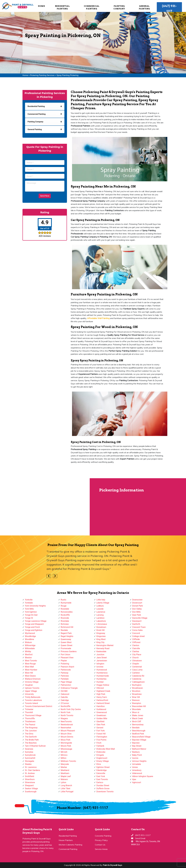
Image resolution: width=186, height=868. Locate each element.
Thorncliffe (30, 718)
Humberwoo (102, 673)
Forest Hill (101, 734)
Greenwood (102, 712)
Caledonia (137, 679)
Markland (65, 770)
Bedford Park (138, 734)
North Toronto (67, 715)
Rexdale (64, 630)
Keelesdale (101, 651)
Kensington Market (105, 645)
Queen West (66, 642)
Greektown (101, 715)
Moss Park (66, 740)
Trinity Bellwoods (33, 697)
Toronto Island (31, 703)
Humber (100, 682)
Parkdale (65, 679)
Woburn (28, 642)
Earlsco (100, 782)
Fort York (101, 731)
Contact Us (100, 845)
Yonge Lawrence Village (36, 621)
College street (138, 636)
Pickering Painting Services (42, 75)
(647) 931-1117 (169, 9)
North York (66, 712)
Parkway (65, 673)
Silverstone (30, 782)
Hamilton (101, 706)
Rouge (64, 606)
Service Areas (101, 849)
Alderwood (137, 773)
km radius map (45, 507)
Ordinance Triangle (69, 688)
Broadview (137, 694)
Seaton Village (31, 789)
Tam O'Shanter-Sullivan (35, 746)
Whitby (28, 651)
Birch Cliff (137, 722)
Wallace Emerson (33, 679)
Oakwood (65, 694)
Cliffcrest (136, 642)
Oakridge (65, 700)
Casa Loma (137, 670)
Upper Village (31, 691)
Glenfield (100, 722)
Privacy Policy (101, 840)
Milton (64, 758)
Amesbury (137, 770)
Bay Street (137, 746)
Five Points (101, 740)
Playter (64, 661)
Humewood (102, 670)
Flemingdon (102, 737)
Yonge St (29, 618)
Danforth (136, 624)
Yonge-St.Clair (31, 615)
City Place (137, 655)
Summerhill (30, 758)
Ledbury (100, 606)
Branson (136, 700)
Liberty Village (103, 603)
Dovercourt (137, 603)
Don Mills (136, 612)
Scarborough (31, 792)
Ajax (134, 779)
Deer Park (137, 615)
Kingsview (101, 636)
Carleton (136, 673)
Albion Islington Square (143, 776)
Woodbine (29, 639)
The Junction (31, 731)
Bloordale (137, 709)
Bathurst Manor (139, 749)
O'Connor (65, 703)
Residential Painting (62, 7)
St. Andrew (30, 773)
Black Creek (138, 718)
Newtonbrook (67, 725)
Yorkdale (29, 603)
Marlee (64, 767)
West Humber (31, 670)
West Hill (29, 673)
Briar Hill (136, 697)
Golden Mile (102, 718)
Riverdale (65, 621)
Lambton (100, 618)
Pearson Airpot (67, 667)
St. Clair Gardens (32, 770)
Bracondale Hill (139, 706)
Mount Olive (66, 734)
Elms (99, 764)
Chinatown (137, 661)
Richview (65, 624)
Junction (100, 655)
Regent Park (66, 633)
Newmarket (66, 728)
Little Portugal (67, 792)
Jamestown (102, 661)
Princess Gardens (69, 651)
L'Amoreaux (102, 624)
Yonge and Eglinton (34, 630)
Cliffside (136, 639)
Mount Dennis (67, 737)
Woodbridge (30, 636)
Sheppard (29, 785)
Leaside (100, 609)
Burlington (137, 685)
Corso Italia (137, 630)
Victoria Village (32, 682)
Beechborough (139, 731)
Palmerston (66, 685)
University (29, 694)
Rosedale (65, 609)
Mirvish (64, 752)
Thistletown (30, 722)
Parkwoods (66, 670)
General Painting (144, 7)
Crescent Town (139, 627)
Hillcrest (100, 688)
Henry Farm (102, 697)
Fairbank (100, 746)
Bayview (136, 743)
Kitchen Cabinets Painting (70, 845)
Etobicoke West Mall (106, 749)
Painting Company (119, 7)
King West (101, 639)
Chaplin (136, 664)
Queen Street (67, 645)
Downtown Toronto (105, 792)
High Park (101, 694)
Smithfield (29, 776)
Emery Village (103, 761)
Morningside (66, 743)
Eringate (100, 755)
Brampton (137, 703)
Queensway (66, 639)
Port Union (65, 655)
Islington (100, 664)
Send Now (45, 196)
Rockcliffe (65, 615)
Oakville (64, 697)
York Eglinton (31, 612)
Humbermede (103, 676)
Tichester (29, 709)
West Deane (30, 676)
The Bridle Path (32, 740)
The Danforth (31, 737)
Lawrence (101, 612)
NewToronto (66, 722)
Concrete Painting (103, 836)
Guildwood (101, 709)
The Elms (29, 734)
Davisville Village (140, 618)
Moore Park (66, 746)
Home (41, 6)
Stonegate (29, 761)
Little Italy (101, 600)
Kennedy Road (103, 648)
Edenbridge (102, 770)
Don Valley (137, 609)
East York (101, 776)
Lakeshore (101, 621)
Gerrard (100, 728)
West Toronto (31, 661)
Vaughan (29, 685)
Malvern (64, 779)
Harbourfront (102, 700)
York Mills (29, 609)
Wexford (29, 655)
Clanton (136, 645)
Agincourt (137, 782)
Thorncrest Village (33, 715)
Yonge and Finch (32, 627)
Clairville (136, 648)
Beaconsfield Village (141, 737)
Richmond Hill (67, 627)
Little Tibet (65, 789)
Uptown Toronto (32, 688)
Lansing (100, 615)
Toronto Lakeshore (33, 700)
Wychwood (30, 633)
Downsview (137, 600)
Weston (28, 658)
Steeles (28, 764)
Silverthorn (30, 779)
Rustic (64, 600)
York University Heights (35, 606)
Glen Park (101, 725)
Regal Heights (67, 636)
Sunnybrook (30, 755)
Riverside (65, 618)
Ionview (100, 667)
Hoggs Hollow (103, 685)
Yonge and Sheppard (34, 624)
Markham (65, 773)
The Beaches (31, 743)
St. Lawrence (31, 767)
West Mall (29, 667)
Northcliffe (66, 706)
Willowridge (30, 645)
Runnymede (66, 603)
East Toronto (102, 779)
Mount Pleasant (68, 731)
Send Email (140, 838)
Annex (135, 767)
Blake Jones (138, 715)
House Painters (66, 840)
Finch (99, 743)
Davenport (137, 621)
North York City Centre (71, 709)
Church (135, 658)
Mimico (64, 755)
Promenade (66, 648)
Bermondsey (138, 725)
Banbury (136, 752)
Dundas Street (103, 785)
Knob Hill (100, 630)
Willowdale (30, 648)
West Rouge (30, 664)
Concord (136, 633)
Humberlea (101, 679)
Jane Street (102, 658)
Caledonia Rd (138, 676)
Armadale (137, 764)
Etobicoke (101, 752)
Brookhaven (138, 688)
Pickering (65, 664)
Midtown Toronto (68, 761)
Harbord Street (103, 703)
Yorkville (29, 600)
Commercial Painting (92, 7)
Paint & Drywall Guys (112, 865)
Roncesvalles (67, 612)
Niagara (64, 718)
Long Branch (66, 785)
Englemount (102, 758)
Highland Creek (103, 691)
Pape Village (66, 682)
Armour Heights (139, 761)
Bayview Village (139, 740)
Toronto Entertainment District (39, 706)
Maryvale (65, 764)
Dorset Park (138, 606)
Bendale (136, 728)
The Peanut (30, 725)
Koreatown (101, 627)
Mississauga (66, 749)
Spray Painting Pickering (67, 75)
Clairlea (136, 651)
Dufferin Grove (103, 789)
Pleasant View (67, 658)
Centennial (137, 667)
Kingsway (101, 633)
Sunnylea (29, 752)
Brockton (136, 691)
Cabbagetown (138, 682)
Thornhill (29, 712)
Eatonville (101, 773)
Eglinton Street (103, 767)
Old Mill (64, 691)
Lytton (63, 782)
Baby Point (137, 755)
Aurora (135, 758)
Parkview (65, 676)
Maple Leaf (66, 776)
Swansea (29, 749)
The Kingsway (31, 728)
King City (100, 642)
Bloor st (136, 712)
